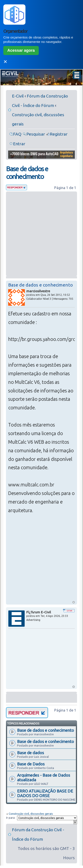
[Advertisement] (41, 234)
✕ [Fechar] (5, 62)
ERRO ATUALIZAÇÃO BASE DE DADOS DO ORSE (45, 793)
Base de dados (31, 753)
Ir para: (11, 818)
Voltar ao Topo (74, 602)
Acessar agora (21, 50)
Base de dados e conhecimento (27, 173)
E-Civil (18, 96)
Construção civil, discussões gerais (31, 814)
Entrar (19, 144)
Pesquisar (36, 134)
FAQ (17, 134)
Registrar (59, 134)
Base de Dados (31, 764)
